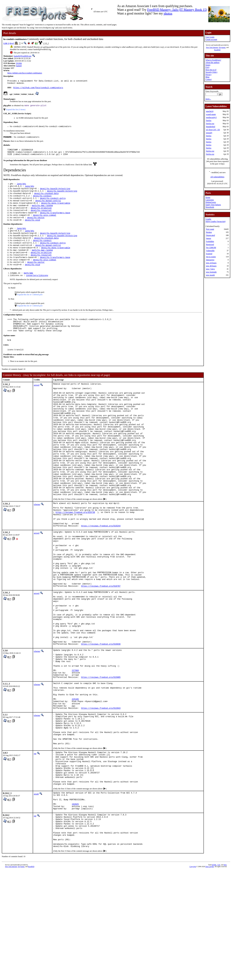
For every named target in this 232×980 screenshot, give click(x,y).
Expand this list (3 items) (16, 112)
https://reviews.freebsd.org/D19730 (75, 558)
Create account (211, 39)
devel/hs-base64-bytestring (62, 197)
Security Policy (212, 72)
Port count (210, 229)
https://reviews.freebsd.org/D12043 (101, 793)
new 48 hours (211, 266)
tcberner (37, 548)
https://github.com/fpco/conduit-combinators (25, 73)
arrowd (37, 405)
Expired (209, 254)
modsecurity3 (211, 117)
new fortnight (211, 272)
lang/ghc (21, 189)
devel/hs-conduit (42, 202)
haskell (19, 66)
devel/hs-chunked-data (46, 200)
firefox (209, 120)
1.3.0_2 (6, 43)
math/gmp (28, 288)
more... (208, 99)
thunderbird (211, 127)
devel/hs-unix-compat (45, 224)
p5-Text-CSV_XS (213, 130)
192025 (75, 906)
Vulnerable (210, 251)
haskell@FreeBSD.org (23, 56)
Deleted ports (211, 202)
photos (168, 13)
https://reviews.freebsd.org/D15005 (101, 756)
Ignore (209, 238)
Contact (209, 79)
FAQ (207, 67)
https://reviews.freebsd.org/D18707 (101, 647)
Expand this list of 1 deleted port (30, 310)
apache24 (210, 111)
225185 (75, 782)
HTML (214, 975)
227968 (75, 748)
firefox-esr (210, 124)
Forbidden (210, 241)
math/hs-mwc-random (42, 213)
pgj (35, 845)
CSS (219, 975)
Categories (210, 200)
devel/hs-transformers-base (55, 222)
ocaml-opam (211, 114)
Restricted (210, 244)
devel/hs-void (33, 230)
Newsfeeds (210, 207)
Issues (208, 65)
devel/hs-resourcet (41, 219)
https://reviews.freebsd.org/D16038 (101, 717)
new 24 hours (211, 263)
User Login (210, 37)
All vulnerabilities (217, 177)
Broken (209, 232)
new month (210, 275)
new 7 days (210, 269)
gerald (36, 893)
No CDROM (211, 248)
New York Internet (212, 47)
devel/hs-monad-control (48, 208)
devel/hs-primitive (41, 216)
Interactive (210, 260)
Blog (207, 77)
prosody (209, 133)
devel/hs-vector (36, 227)
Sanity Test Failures (213, 205)
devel (12, 43)
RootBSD (217, 50)
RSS (225, 975)
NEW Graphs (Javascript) (216, 221)
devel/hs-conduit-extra (53, 205)
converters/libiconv (37, 291)
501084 (19, 63)
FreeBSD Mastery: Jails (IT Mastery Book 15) (177, 10)
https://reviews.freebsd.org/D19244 (101, 575)
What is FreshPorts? (213, 60)
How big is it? (211, 70)
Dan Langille (210, 976)
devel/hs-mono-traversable (56, 211)
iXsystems (222, 47)
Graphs (208, 219)
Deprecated (210, 235)
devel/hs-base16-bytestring (55, 194)
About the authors (213, 62)
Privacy (209, 75)
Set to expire (211, 257)
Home (208, 197)
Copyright (193, 976)
